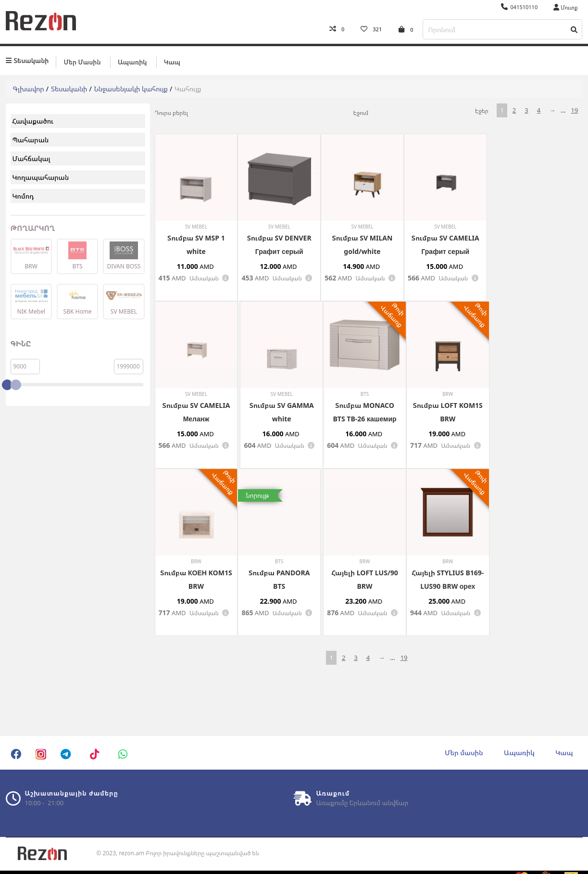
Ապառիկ (132, 61)
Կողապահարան (41, 177)
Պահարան (31, 139)
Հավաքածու (33, 120)
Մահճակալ (31, 158)
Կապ (172, 61)
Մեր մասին (82, 61)
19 (575, 110)
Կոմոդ (23, 196)
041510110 (519, 7)
